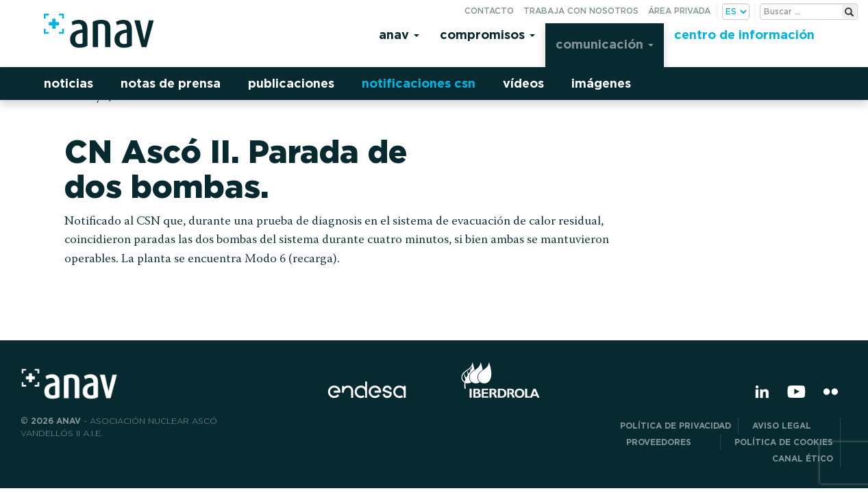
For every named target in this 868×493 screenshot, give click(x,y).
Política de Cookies (784, 442)
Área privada (679, 11)
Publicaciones (291, 83)
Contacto (489, 11)
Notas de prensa (171, 83)
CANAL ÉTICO (803, 458)
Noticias (69, 83)
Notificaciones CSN (419, 83)
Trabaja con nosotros (581, 11)
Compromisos (487, 35)
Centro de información (744, 35)
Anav (399, 35)
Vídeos (523, 83)
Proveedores (670, 442)
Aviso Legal (793, 426)
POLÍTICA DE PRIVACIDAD (675, 426)
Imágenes (601, 83)
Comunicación (605, 44)
